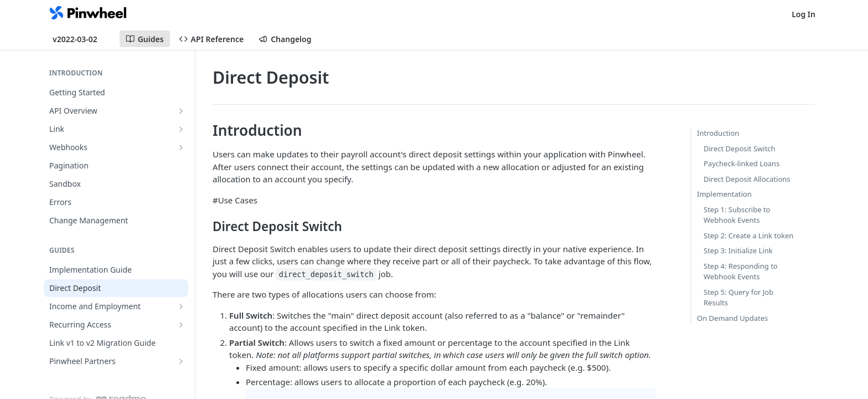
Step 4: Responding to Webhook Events (741, 272)
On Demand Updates (732, 318)
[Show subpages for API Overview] (181, 111)
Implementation (724, 194)
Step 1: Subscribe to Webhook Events (737, 215)
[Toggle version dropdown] (82, 39)
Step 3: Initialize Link (738, 250)
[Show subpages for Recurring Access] (181, 325)
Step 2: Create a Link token (748, 236)
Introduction (718, 133)
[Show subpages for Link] (181, 129)
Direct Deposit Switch (740, 149)
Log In (804, 14)
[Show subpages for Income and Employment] (181, 306)
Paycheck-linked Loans (742, 163)
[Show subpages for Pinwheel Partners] (181, 361)
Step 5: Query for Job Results (738, 298)
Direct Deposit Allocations (747, 179)
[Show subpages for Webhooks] (181, 147)
